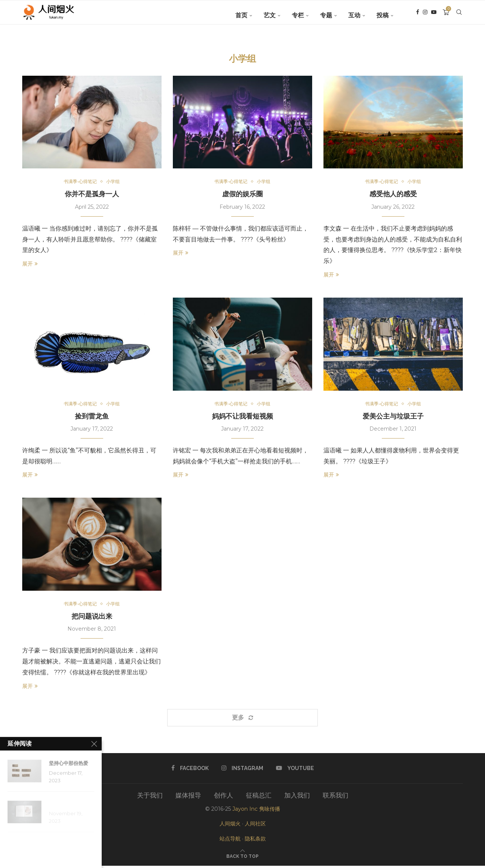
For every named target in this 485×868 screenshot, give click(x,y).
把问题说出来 (92, 618)
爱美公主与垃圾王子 (393, 417)
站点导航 (230, 840)
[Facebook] (418, 15)
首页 (241, 15)
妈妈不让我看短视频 (242, 417)
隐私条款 (255, 840)
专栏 (298, 15)
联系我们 (336, 798)
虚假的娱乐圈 (242, 195)
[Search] (459, 15)
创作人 (223, 798)
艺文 (270, 15)
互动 (354, 15)
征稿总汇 (259, 798)
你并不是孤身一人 (92, 195)
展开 (30, 264)
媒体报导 (188, 798)
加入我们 (297, 798)
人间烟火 (230, 826)
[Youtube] (434, 15)
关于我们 (150, 798)
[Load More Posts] (242, 720)
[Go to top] (242, 858)
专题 (326, 15)
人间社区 (255, 826)
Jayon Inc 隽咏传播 (256, 811)
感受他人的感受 (393, 195)
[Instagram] (425, 15)
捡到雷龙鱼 (92, 417)
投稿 (383, 15)
